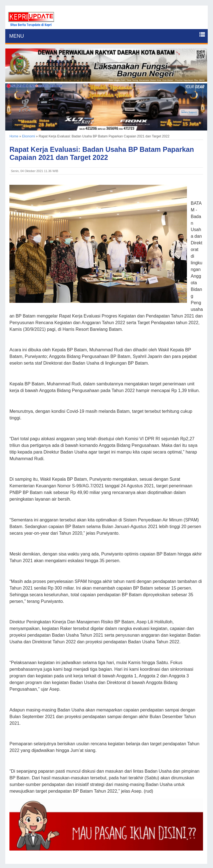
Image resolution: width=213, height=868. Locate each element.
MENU (17, 36)
